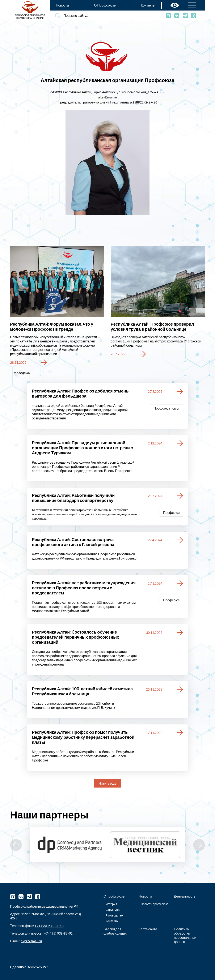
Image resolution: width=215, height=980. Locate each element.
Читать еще (108, 783)
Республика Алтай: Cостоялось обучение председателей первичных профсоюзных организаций (75, 637)
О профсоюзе (114, 896)
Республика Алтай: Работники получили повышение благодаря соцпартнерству (73, 498)
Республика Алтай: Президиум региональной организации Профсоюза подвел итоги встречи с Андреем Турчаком (82, 448)
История (111, 904)
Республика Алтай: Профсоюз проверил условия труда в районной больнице (152, 326)
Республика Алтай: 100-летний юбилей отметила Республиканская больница (82, 691)
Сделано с (29, 967)
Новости (62, 5)
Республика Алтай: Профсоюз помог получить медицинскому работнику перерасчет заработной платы (83, 737)
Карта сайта (148, 929)
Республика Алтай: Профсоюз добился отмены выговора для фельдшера (81, 393)
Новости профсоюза (155, 904)
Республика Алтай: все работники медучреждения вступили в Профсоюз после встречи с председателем (84, 588)
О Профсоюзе (105, 5)
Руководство (114, 915)
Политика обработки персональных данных (185, 935)
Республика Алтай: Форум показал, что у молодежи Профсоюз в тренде (52, 326)
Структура (113, 910)
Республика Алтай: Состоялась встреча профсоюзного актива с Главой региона (73, 542)
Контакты (148, 5)
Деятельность (185, 896)
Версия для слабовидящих (115, 931)
